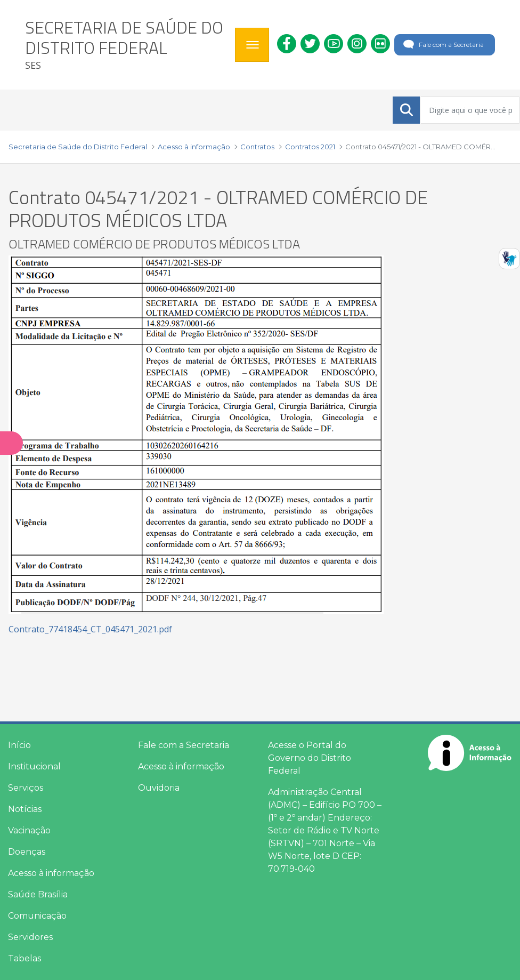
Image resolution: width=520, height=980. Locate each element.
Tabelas (25, 958)
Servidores (30, 937)
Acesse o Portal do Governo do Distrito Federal (310, 758)
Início (19, 745)
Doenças (27, 852)
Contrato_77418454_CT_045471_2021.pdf (90, 629)
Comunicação (37, 916)
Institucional (34, 766)
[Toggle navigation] (252, 45)
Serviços (26, 788)
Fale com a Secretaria (442, 45)
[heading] (126, 45)
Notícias (25, 809)
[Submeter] (407, 110)
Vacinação (29, 830)
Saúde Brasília (38, 894)
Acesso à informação (51, 873)
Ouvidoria (159, 788)
